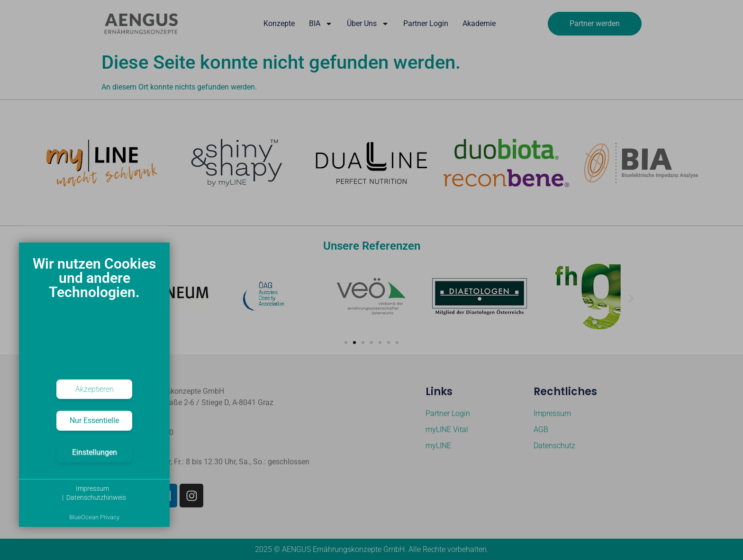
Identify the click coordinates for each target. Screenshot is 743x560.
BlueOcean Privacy (94, 517)
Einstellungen (95, 452)
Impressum (92, 488)
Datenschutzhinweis (96, 497)
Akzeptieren (95, 389)
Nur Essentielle (94, 420)
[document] (94, 312)
